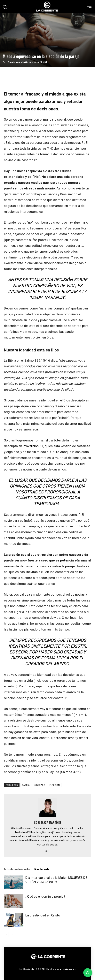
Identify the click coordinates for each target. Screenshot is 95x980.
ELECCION (55, 785)
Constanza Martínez (19, 62)
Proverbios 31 (33, 446)
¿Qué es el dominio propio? (45, 896)
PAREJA (26, 785)
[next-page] (13, 934)
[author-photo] (48, 817)
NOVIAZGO (40, 785)
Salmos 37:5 (70, 772)
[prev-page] (6, 934)
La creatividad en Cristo (43, 915)
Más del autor (42, 869)
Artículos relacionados (17, 869)
